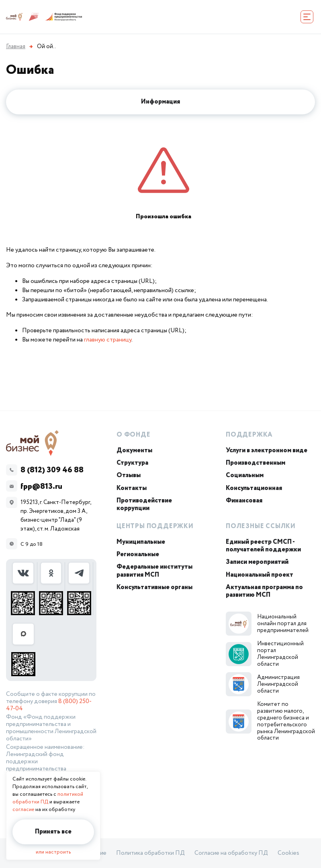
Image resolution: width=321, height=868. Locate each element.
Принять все (53, 832)
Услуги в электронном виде (267, 450)
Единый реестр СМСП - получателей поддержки (263, 546)
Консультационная (254, 488)
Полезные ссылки (261, 526)
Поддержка (249, 435)
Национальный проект (260, 575)
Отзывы (129, 475)
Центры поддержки (155, 526)
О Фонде (134, 435)
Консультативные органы (154, 587)
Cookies (288, 853)
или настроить (53, 852)
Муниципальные (141, 542)
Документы (134, 450)
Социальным (245, 475)
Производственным (256, 463)
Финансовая (244, 501)
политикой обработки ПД (48, 798)
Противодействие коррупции (144, 504)
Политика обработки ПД (150, 853)
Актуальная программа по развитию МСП (264, 591)
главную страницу (108, 340)
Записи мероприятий (257, 562)
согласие (23, 810)
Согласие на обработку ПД (231, 853)
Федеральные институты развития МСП (154, 571)
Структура (132, 463)
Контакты (132, 488)
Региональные (138, 554)
